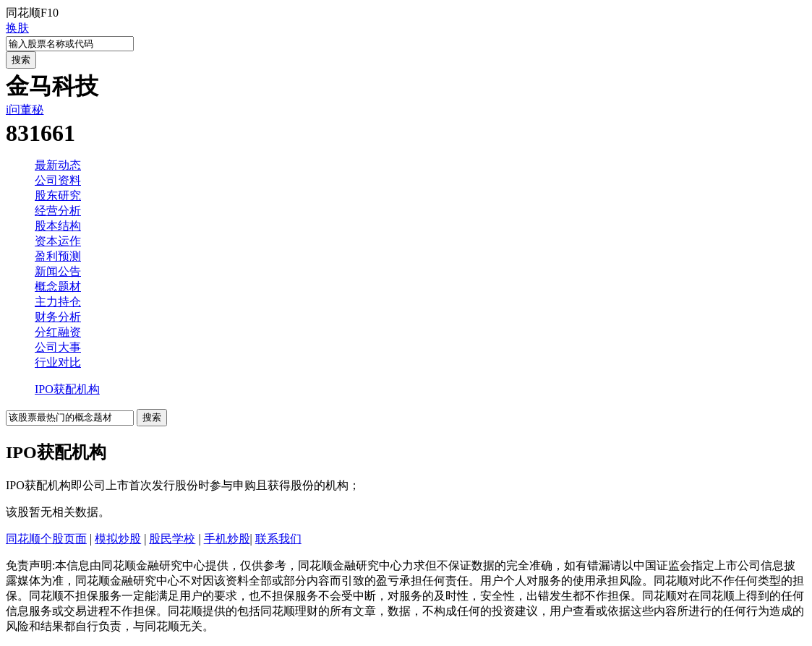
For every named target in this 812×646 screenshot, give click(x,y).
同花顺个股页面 (46, 539)
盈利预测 (58, 256)
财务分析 (58, 317)
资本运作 (58, 241)
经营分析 (58, 211)
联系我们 (278, 539)
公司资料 (58, 180)
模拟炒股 (118, 539)
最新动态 (58, 165)
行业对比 (58, 362)
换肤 (17, 28)
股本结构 (58, 226)
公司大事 (58, 347)
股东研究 (58, 195)
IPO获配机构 (67, 389)
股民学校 (172, 539)
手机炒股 (227, 539)
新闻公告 (58, 271)
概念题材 (58, 287)
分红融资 (58, 332)
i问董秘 (25, 109)
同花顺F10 (32, 13)
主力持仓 (58, 302)
